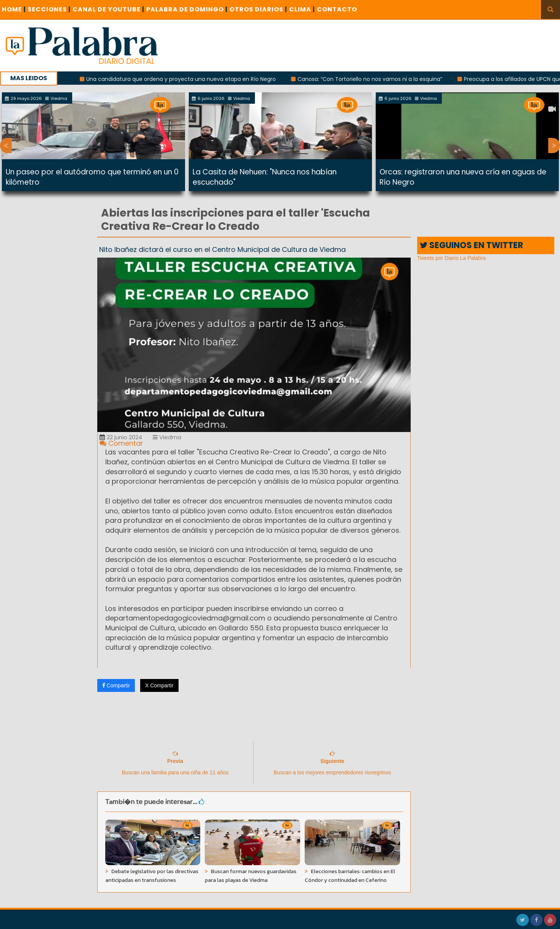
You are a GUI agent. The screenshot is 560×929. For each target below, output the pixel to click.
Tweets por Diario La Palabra (452, 258)
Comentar (121, 443)
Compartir (116, 685)
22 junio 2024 (121, 437)
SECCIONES (49, 9)
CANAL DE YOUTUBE (108, 9)
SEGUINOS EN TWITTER (471, 245)
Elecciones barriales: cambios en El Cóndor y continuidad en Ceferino (350, 876)
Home (14, 9)
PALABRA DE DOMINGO (187, 9)
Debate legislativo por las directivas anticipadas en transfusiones (152, 876)
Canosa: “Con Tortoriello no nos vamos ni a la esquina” (377, 79)
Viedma (167, 437)
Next (554, 146)
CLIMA (302, 9)
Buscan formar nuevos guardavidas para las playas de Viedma (251, 876)
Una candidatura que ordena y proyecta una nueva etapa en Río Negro (188, 79)
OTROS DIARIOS (258, 9)
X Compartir (159, 685)
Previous (6, 146)
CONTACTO (337, 9)
